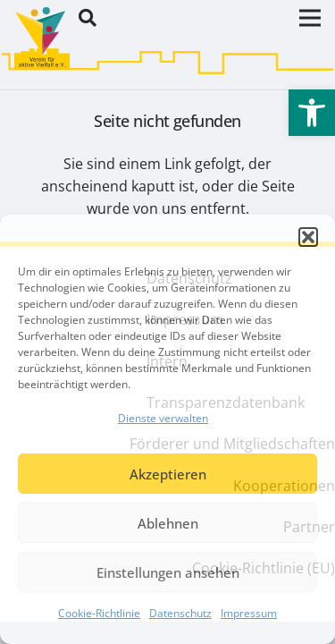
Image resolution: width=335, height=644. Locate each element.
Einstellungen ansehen (168, 572)
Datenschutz (180, 613)
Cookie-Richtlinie (99, 613)
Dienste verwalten (163, 418)
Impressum (249, 613)
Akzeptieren (168, 474)
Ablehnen (168, 523)
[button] (308, 237)
